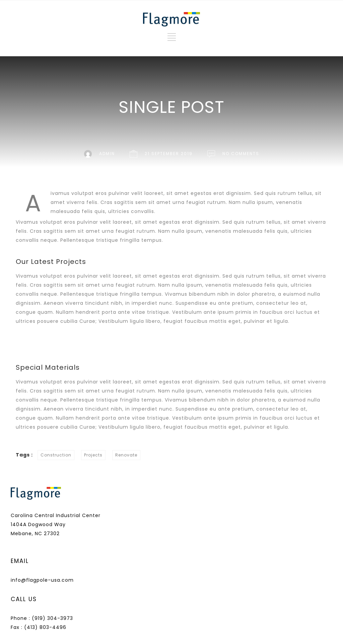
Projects (93, 455)
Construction (56, 455)
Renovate (126, 455)
